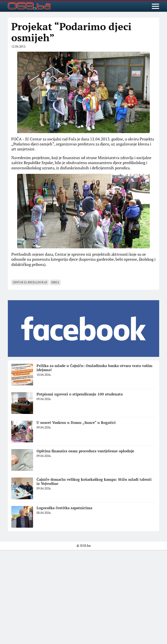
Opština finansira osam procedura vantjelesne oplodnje (85, 451)
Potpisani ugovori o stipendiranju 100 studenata (80, 394)
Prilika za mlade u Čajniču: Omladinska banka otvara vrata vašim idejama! (94, 368)
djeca (55, 282)
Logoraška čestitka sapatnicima (64, 508)
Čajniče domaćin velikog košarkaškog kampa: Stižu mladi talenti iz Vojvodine (94, 481)
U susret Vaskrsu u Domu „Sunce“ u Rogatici (76, 422)
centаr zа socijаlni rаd (30, 282)
